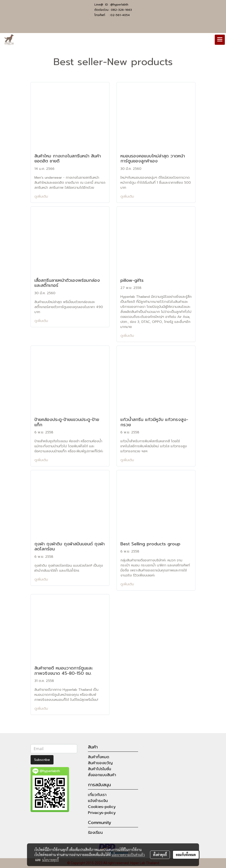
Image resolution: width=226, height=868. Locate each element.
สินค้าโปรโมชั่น (100, 769)
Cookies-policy (102, 807)
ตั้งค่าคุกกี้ (160, 855)
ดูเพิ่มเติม (42, 196)
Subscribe (42, 760)
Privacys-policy (102, 813)
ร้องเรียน (95, 833)
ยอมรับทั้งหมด (186, 855)
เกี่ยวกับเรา (97, 795)
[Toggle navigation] (220, 40)
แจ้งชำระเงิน (98, 801)
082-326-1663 (121, 10)
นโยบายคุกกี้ (50, 860)
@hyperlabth (119, 5)
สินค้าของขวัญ (100, 763)
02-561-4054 (120, 15)
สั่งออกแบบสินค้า (102, 775)
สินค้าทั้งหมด (99, 757)
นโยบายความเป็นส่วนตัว (128, 855)
